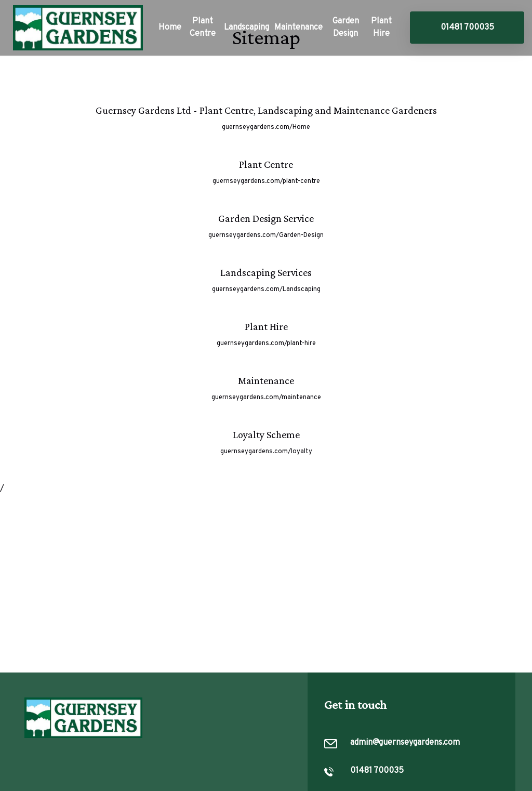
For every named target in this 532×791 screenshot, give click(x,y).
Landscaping (247, 28)
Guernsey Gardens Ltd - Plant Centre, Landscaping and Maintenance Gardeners (266, 110)
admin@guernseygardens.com (405, 743)
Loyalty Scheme (266, 434)
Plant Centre (203, 28)
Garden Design (346, 28)
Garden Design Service (266, 218)
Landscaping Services (266, 272)
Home (170, 28)
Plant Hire (381, 28)
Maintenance (298, 28)
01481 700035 (467, 28)
